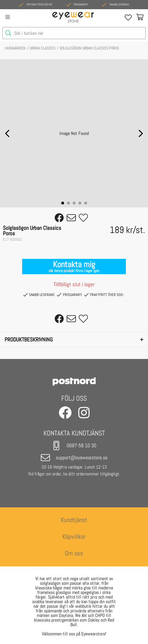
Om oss (74, 553)
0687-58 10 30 (74, 446)
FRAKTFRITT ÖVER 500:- (104, 295)
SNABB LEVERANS (39, 295)
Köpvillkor (74, 537)
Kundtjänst (74, 520)
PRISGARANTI (69, 295)
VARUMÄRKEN (15, 48)
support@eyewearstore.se (74, 458)
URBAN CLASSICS (43, 48)
